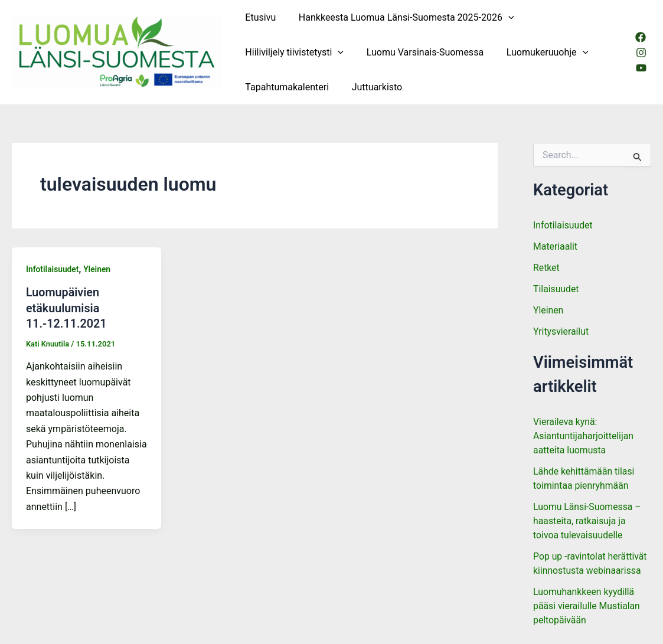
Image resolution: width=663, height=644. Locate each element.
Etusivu (259, 17)
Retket (546, 268)
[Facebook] (640, 37)
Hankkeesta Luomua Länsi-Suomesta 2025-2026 (401, 17)
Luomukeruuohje (537, 52)
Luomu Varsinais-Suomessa (419, 52)
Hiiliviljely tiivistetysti (293, 52)
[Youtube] (641, 68)
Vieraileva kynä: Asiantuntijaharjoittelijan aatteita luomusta (584, 436)
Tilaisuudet (556, 289)
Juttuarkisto (371, 87)
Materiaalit (556, 246)
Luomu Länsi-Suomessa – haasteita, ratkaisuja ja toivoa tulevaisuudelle (588, 521)
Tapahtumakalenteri (285, 87)
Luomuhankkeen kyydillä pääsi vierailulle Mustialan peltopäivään (587, 606)
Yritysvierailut (561, 331)
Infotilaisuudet (53, 269)
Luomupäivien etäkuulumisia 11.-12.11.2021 (67, 308)
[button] (502, 17)
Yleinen (98, 269)
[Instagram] (641, 53)
